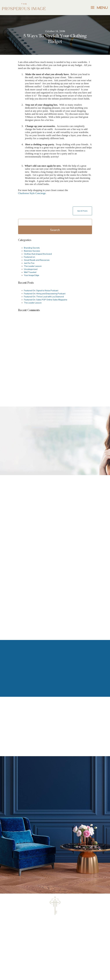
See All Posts (82, 211)
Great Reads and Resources (37, 260)
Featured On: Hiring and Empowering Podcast (45, 294)
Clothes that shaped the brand (38, 254)
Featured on (29, 257)
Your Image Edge (32, 275)
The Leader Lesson (33, 266)
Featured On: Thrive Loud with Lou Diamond (44, 297)
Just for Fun (29, 263)
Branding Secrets (32, 248)
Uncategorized (31, 269)
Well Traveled (30, 272)
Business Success (32, 251)
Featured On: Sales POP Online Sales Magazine (46, 300)
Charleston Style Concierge (32, 193)
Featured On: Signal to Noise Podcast (41, 291)
